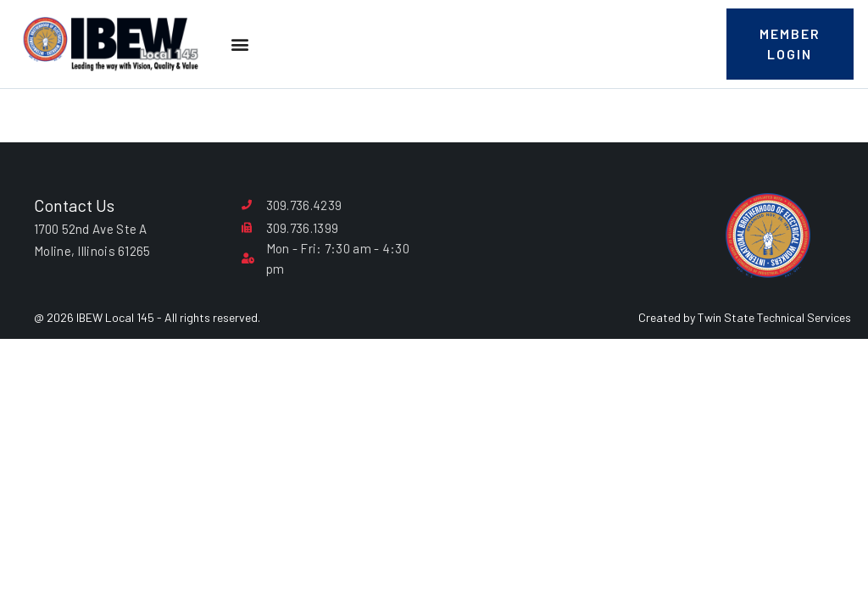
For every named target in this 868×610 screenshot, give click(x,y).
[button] (239, 44)
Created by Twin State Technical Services (745, 317)
